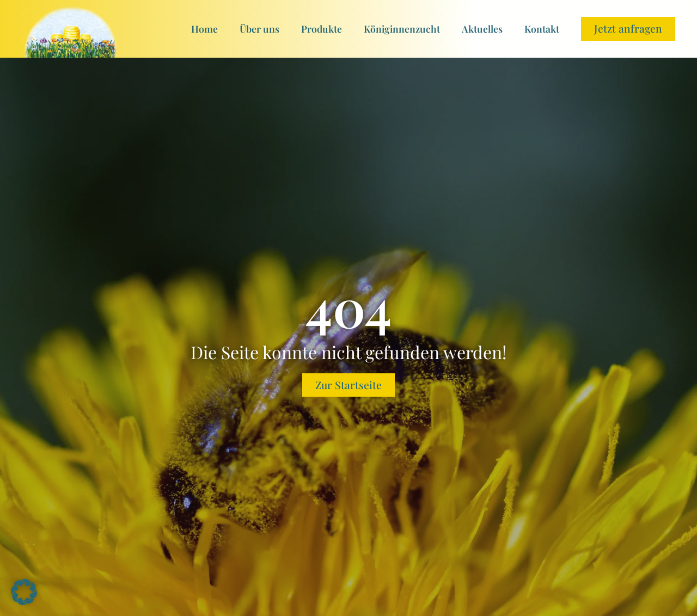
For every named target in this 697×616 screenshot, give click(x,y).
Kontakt (542, 29)
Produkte (322, 29)
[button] (24, 592)
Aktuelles (482, 29)
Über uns (259, 29)
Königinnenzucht (402, 29)
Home (204, 29)
